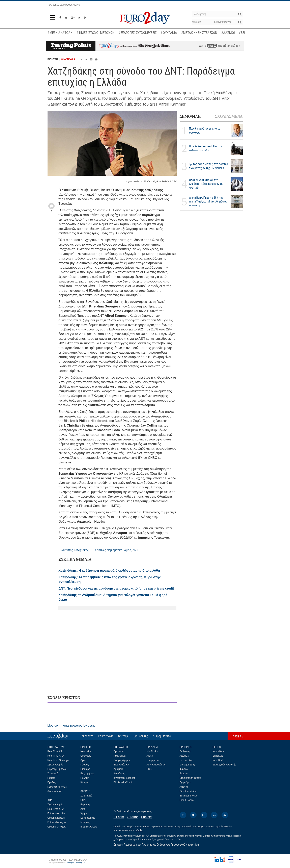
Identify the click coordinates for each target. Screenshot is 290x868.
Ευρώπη (85, 805)
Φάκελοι (184, 769)
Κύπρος (85, 782)
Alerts (150, 756)
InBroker (139, 830)
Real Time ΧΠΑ (56, 756)
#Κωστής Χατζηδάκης (75, 550)
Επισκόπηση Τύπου (190, 778)
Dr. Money (185, 751)
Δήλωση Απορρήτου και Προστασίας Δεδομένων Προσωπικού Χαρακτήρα (156, 845)
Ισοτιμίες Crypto (89, 827)
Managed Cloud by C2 (76, 863)
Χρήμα (84, 813)
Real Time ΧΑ (55, 751)
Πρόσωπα (119, 751)
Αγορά (84, 760)
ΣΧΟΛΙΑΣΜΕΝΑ (229, 116)
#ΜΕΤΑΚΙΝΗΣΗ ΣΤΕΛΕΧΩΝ (199, 33)
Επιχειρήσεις (87, 774)
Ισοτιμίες (85, 822)
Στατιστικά (53, 774)
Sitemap (123, 736)
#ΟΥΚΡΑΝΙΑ (169, 33)
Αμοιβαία (118, 769)
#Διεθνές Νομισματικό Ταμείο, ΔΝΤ (117, 550)
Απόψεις (184, 756)
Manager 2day (187, 765)
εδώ (212, 46)
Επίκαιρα (85, 769)
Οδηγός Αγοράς (122, 760)
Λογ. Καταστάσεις (156, 765)
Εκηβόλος (218, 756)
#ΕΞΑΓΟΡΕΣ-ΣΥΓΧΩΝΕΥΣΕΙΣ (138, 33)
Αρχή (236, 736)
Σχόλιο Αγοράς (55, 765)
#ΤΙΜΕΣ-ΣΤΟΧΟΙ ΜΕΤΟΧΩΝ (95, 33)
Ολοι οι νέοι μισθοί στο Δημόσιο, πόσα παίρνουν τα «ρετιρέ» (206, 184)
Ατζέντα (184, 787)
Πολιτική (85, 778)
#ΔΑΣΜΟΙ (228, 33)
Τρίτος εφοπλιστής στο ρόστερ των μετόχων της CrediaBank (209, 166)
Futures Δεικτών (56, 813)
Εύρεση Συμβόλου (57, 769)
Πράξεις (52, 782)
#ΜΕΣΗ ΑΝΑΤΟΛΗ (60, 33)
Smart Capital (187, 800)
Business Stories (189, 796)
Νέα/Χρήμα (120, 756)
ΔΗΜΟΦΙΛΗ (190, 116)
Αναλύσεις (119, 774)
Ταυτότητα (87, 736)
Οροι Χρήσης (140, 736)
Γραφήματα (153, 760)
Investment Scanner (124, 778)
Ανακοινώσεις (55, 791)
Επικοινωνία (106, 736)
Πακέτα (51, 778)
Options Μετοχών (57, 827)
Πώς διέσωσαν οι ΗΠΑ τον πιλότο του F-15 (205, 148)
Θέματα (184, 774)
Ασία (83, 809)
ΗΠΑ (83, 800)
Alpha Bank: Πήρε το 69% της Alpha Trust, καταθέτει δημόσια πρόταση (208, 201)
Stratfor (133, 817)
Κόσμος (85, 765)
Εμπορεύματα (88, 818)
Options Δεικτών (56, 818)
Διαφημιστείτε (162, 736)
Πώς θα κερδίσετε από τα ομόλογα (205, 130)
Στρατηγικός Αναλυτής (224, 765)
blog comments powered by (71, 725)
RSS (149, 769)
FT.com (119, 817)
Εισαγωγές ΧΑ (121, 765)
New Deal (218, 760)
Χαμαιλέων (219, 751)
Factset (146, 817)
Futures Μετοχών (57, 822)
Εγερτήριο (185, 782)
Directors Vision (188, 791)
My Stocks (152, 751)
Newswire (86, 751)
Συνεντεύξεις (186, 760)
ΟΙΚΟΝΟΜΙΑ (68, 59)
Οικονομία (86, 756)
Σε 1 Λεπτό (86, 796)
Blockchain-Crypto (123, 782)
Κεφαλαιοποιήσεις (57, 787)
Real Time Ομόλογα (58, 760)
